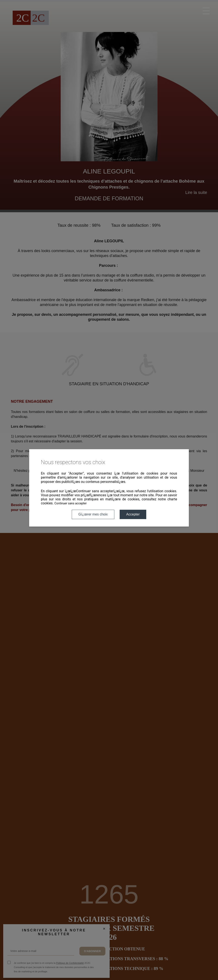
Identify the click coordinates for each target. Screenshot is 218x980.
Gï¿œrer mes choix (93, 514)
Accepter (133, 514)
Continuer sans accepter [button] (71, 503)
